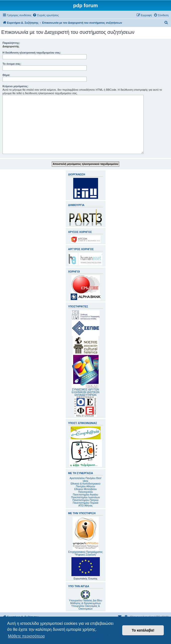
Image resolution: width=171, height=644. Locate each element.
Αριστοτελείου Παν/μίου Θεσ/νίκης (86, 480)
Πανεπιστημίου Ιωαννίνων (85, 497)
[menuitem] (46, 15)
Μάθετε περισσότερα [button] (26, 636)
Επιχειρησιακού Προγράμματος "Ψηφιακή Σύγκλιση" (85, 536)
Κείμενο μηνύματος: (15, 86)
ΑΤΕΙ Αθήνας (85, 506)
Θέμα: (6, 75)
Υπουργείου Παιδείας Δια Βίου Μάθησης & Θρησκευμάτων (85, 602)
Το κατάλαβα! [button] (143, 630)
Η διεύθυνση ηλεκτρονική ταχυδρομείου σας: (32, 53)
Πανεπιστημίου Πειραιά (85, 503)
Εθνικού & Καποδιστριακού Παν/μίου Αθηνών (86, 485)
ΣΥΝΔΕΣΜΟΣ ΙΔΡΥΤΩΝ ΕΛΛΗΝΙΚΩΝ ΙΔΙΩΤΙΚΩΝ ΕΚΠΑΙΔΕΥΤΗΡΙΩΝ (85, 392)
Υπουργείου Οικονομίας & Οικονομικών (85, 607)
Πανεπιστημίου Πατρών (85, 500)
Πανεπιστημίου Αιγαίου (85, 495)
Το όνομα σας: (12, 64)
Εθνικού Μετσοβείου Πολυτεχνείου (86, 491)
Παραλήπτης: (11, 43)
